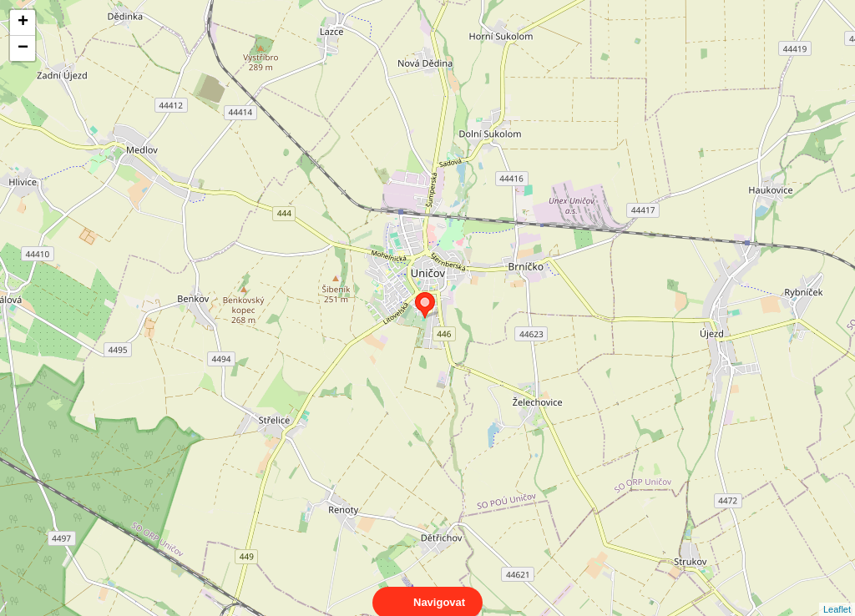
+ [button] (23, 23)
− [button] (23, 48)
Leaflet (837, 594)
